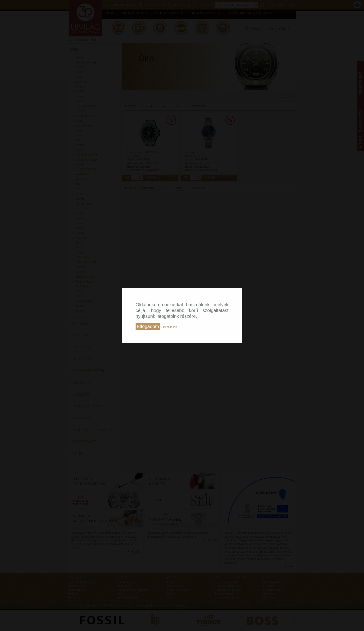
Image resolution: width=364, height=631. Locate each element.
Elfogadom (148, 326)
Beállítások (170, 327)
